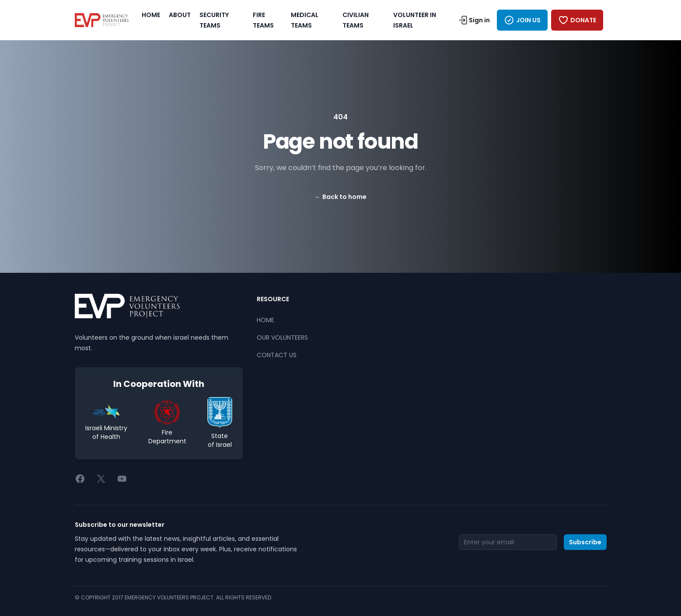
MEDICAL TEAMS (305, 20)
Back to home (341, 197)
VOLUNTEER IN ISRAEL (415, 20)
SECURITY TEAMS (214, 20)
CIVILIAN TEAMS (356, 20)
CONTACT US (277, 355)
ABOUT (180, 15)
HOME (151, 15)
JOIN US (522, 20)
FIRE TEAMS (263, 20)
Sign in (474, 20)
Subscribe (585, 542)
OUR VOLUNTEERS (282, 338)
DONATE (577, 20)
